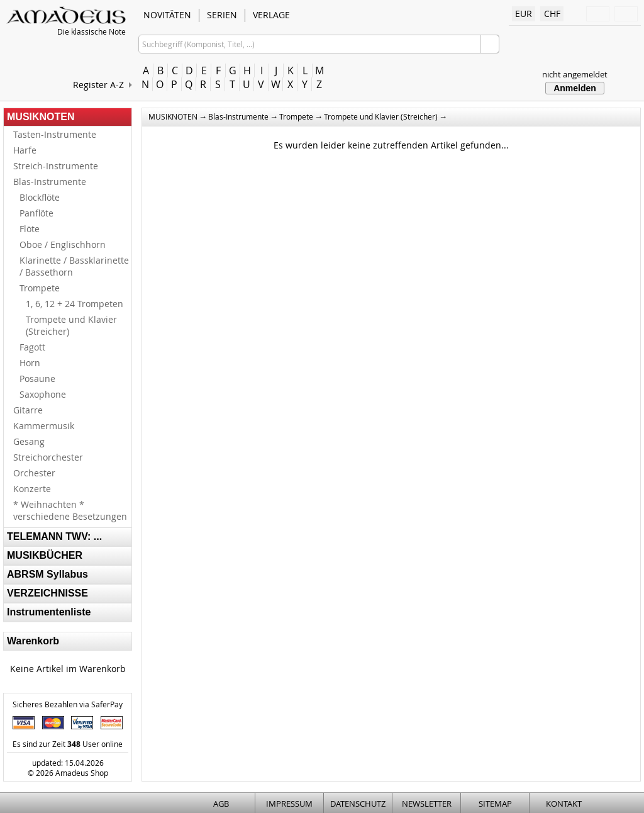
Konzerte (32, 489)
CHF (552, 14)
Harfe (25, 150)
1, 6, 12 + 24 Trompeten (75, 304)
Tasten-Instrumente (55, 134)
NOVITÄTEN (167, 15)
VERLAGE (271, 15)
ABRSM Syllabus (47, 574)
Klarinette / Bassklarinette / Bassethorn (74, 266)
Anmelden (575, 88)
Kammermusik (44, 426)
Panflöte (36, 213)
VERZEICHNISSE (47, 593)
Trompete (40, 288)
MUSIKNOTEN (41, 117)
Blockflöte (40, 197)
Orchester (34, 473)
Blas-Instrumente (50, 182)
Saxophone (43, 394)
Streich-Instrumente (56, 166)
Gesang (29, 441)
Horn (30, 363)
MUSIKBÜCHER (45, 555)
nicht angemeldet (575, 74)
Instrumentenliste (49, 612)
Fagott (32, 347)
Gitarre (28, 410)
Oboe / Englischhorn (63, 244)
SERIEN (222, 15)
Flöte (30, 229)
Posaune (37, 378)
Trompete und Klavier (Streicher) (71, 325)
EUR (524, 14)
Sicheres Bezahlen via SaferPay (68, 704)
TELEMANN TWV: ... (54, 536)
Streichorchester (48, 457)
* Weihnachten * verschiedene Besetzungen (70, 510)
